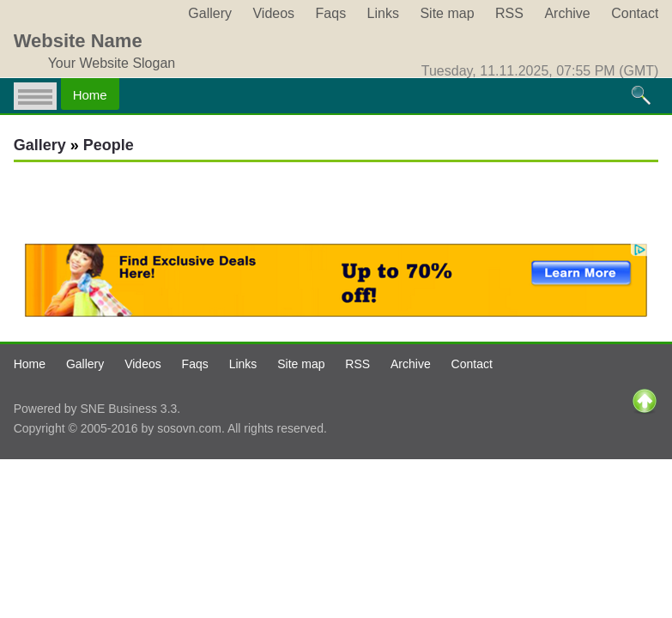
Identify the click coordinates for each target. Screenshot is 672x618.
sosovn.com (189, 428)
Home (90, 95)
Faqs (331, 13)
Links (383, 13)
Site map (447, 13)
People (109, 145)
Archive (567, 13)
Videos (273, 13)
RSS (509, 13)
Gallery (210, 13)
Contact (635, 13)
